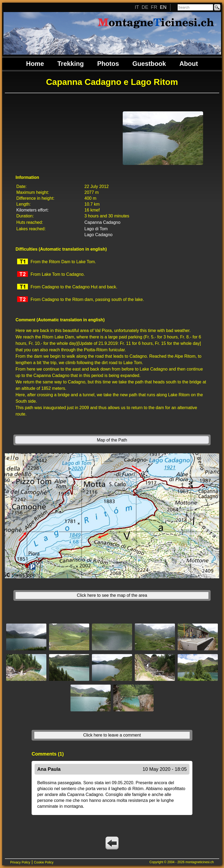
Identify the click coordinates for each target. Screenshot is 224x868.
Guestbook (149, 64)
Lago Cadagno (98, 235)
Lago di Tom (96, 229)
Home (35, 64)
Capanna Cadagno (102, 222)
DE (145, 7)
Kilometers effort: (33, 210)
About (188, 64)
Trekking (71, 64)
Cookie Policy (44, 862)
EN (163, 7)
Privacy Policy (20, 862)
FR (154, 7)
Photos (108, 64)
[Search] (195, 7)
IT (137, 7)
